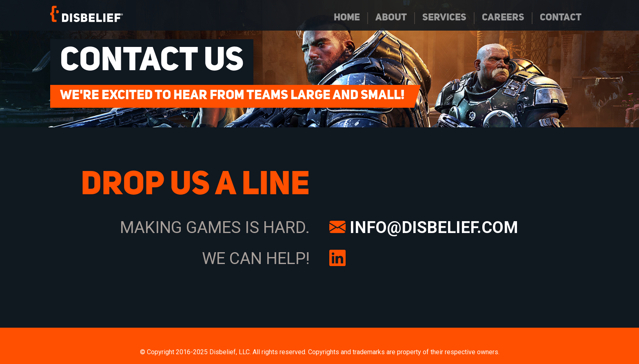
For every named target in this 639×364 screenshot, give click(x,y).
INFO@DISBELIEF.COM (424, 227)
